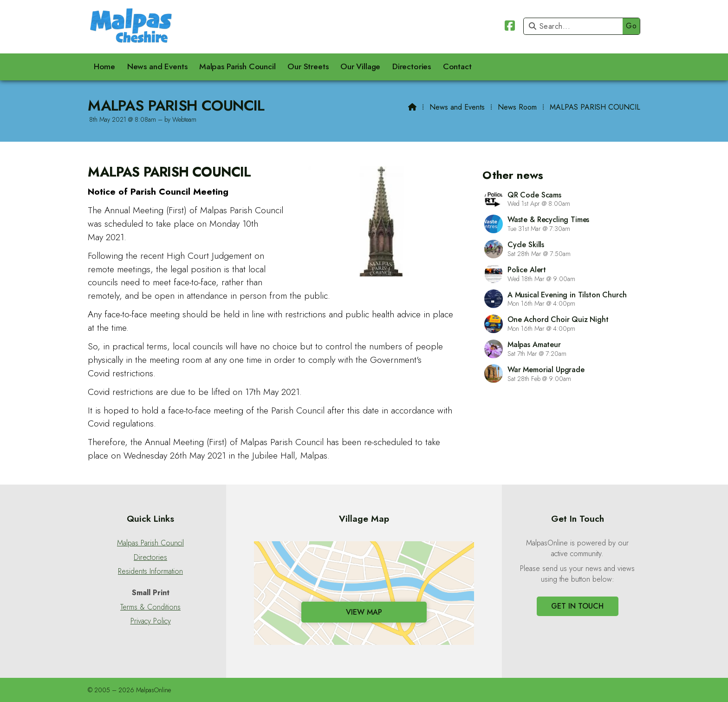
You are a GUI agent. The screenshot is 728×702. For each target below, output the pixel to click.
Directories (150, 558)
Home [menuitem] (104, 66)
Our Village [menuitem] (360, 66)
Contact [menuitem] (457, 66)
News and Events (457, 107)
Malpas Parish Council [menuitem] (237, 66)
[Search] (575, 26)
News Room (517, 107)
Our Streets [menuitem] (308, 66)
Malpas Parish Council (150, 543)
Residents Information (150, 571)
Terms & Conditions (150, 607)
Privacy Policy (151, 621)
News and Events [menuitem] (157, 66)
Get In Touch (577, 606)
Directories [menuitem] (412, 66)
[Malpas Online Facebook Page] (510, 27)
